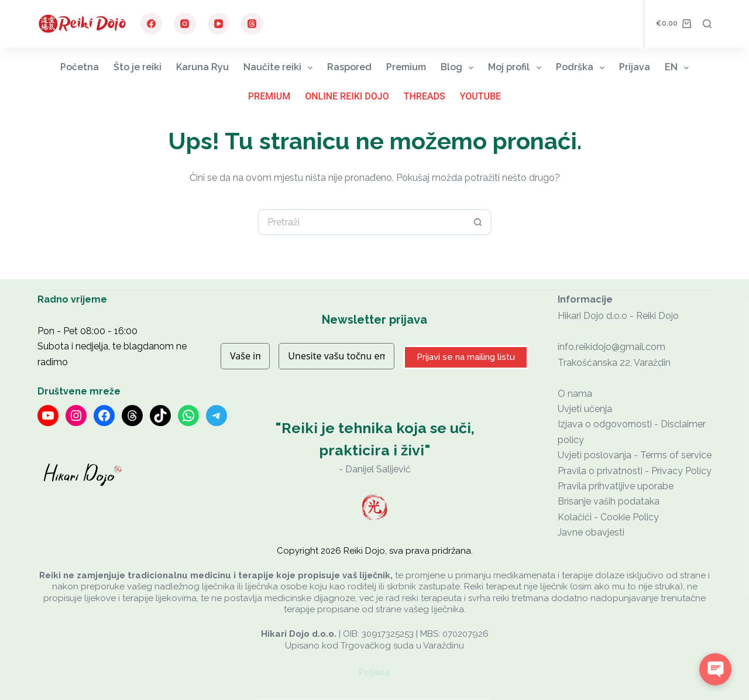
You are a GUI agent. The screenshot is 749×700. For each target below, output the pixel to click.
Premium (406, 67)
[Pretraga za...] (361, 222)
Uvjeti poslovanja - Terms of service (635, 455)
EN (679, 68)
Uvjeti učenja (585, 409)
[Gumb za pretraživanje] (478, 222)
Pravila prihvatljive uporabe (616, 486)
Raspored (349, 67)
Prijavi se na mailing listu (466, 357)
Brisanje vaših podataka (609, 501)
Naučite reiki (280, 68)
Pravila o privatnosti (600, 471)
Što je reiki (138, 67)
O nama (575, 394)
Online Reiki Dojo (347, 96)
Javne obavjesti (591, 532)
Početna (80, 67)
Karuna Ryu (202, 67)
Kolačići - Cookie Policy (608, 517)
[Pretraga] (707, 24)
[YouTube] (219, 24)
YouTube (480, 96)
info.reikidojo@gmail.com (611, 347)
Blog (459, 68)
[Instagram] (185, 24)
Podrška (583, 68)
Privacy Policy (681, 471)
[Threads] (252, 24)
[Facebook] (152, 24)
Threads (425, 96)
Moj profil (517, 68)
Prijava (635, 67)
